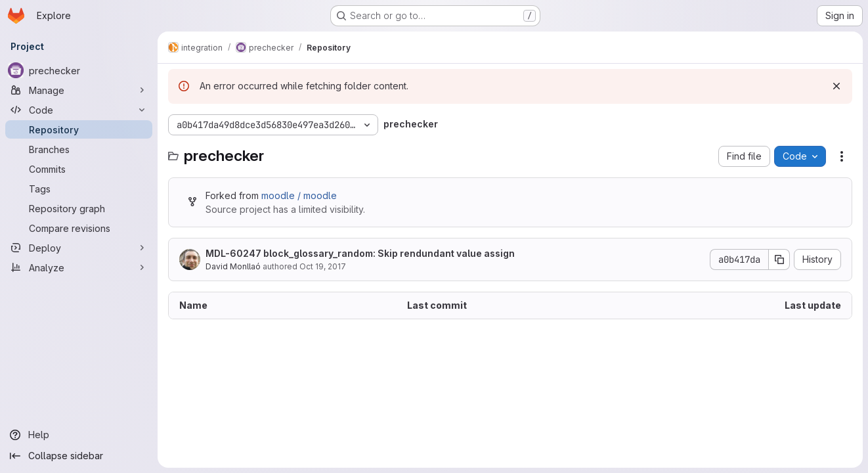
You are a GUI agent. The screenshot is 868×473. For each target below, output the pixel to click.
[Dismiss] (836, 86)
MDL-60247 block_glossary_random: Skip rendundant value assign (360, 253)
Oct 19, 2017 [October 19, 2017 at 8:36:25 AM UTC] (323, 266)
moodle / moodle (299, 195)
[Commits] (79, 169)
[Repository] (79, 129)
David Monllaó (233, 266)
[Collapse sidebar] (79, 456)
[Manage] (79, 90)
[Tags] (79, 189)
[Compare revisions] (79, 228)
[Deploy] (79, 248)
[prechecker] (79, 70)
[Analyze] (79, 267)
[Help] (79, 435)
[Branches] (79, 149)
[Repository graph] (79, 208)
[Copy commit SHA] (779, 259)
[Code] (79, 110)
